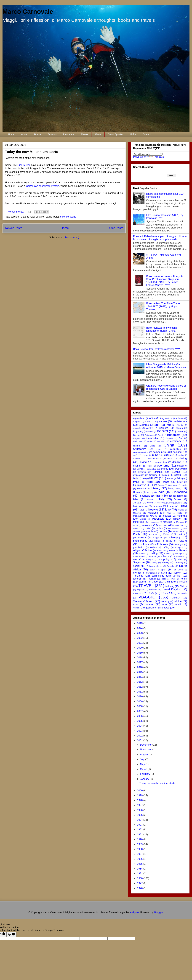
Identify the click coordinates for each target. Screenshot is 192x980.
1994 (140, 820)
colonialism (176, 449)
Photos (84, 134)
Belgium (163, 428)
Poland (182, 541)
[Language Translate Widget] (148, 154)
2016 (140, 667)
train (167, 582)
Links (133, 134)
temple (177, 576)
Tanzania (138, 576)
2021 (140, 643)
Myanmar (179, 525)
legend (171, 506)
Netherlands (173, 528)
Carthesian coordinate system (43, 186)
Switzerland (151, 573)
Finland (170, 478)
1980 (140, 878)
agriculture (167, 418)
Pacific (137, 534)
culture (168, 455)
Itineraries (68, 134)
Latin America (140, 506)
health (184, 485)
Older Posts (115, 228)
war (151, 601)
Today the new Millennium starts (32, 152)
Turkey (184, 586)
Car (181, 438)
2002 (140, 736)
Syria (164, 573)
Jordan (137, 503)
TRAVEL (146, 586)
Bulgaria (137, 438)
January (145, 779)
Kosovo (160, 503)
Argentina (144, 425)
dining (183, 458)
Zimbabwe (164, 608)
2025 (140, 623)
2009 (140, 702)
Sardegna (179, 554)
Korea (150, 503)
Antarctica (150, 422)
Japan (177, 499)
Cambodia (152, 438)
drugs (150, 466)
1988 (140, 849)
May (143, 764)
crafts (136, 455)
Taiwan (177, 573)
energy (164, 469)
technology (158, 576)
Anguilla (137, 422)
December (146, 745)
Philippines (157, 537)
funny (180, 482)
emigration (152, 469)
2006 (140, 716)
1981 (140, 874)
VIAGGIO (147, 597)
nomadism (149, 531)
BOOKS (163, 431)
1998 (140, 800)
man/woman (139, 516)
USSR (166, 593)
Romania (161, 550)
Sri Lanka (179, 570)
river (150, 550)
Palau (166, 534)
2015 (140, 672)
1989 (140, 844)
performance (140, 537)
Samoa (167, 554)
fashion (165, 475)
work (165, 604)
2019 (140, 653)
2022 (140, 638)
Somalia (171, 566)
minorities (139, 522)
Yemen (136, 608)
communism (160, 452)
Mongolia (168, 522)
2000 (140, 791)
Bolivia (150, 432)
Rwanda (142, 554)
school (153, 557)
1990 (140, 839)
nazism (159, 528)
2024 (140, 628)
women (150, 604)
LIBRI (183, 506)
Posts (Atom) (72, 237)
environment (181, 469)
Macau (181, 510)
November (146, 750)
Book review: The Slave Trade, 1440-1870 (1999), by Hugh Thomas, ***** (163, 306)
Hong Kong (175, 489)
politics (144, 544)
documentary (160, 462)
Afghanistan (139, 418)
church (159, 449)
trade (155, 582)
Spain (152, 570)
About (24, 134)
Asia (169, 425)
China (169, 445)
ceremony (176, 441)
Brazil (160, 435)
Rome (172, 550)
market (167, 516)
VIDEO (176, 598)
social (136, 566)
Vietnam (138, 601)
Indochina (180, 492)
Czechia (137, 459)
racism (154, 547)
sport (164, 570)
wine (136, 604)
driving (137, 466)
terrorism (138, 579)
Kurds (170, 503)
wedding (165, 601)
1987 (140, 854)
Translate (155, 157)
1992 (140, 830)
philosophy (175, 537)
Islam (136, 499)
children (137, 446)
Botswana (149, 435)
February (145, 774)
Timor (173, 579)
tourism (143, 582)
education (182, 466)
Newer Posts (14, 228)
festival (178, 475)
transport (182, 582)
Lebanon (157, 506)
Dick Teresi (24, 165)
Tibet (163, 579)
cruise (145, 455)
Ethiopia (158, 472)
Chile (152, 446)
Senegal (149, 560)
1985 (140, 864)
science (64, 217)
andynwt (134, 912)
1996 (140, 810)
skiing (154, 563)
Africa (152, 418)
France (165, 482)
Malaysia (137, 513)
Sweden (137, 573)
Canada (169, 438)
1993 (140, 825)
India (161, 492)
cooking (177, 452)
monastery (155, 522)
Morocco (180, 522)
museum (147, 525)
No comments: (16, 212)
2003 (140, 731)
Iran (159, 496)
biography (138, 431)
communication (141, 452)
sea (135, 559)
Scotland (180, 557)
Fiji (144, 478)
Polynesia (162, 544)
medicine (182, 516)
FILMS (154, 478)
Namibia (137, 528)
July (143, 759)
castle (150, 441)
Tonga (184, 579)
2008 (140, 706)
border (180, 431)
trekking (170, 586)
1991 (140, 835)
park (180, 534)
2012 (140, 687)
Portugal (179, 544)
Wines (98, 134)
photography (140, 541)
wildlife (178, 601)
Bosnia (137, 435)
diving (143, 462)
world (73, 217)
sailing (154, 553)
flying (136, 482)
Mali (169, 513)
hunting (150, 492)
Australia (137, 428)
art (156, 425)
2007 (140, 711)
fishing (180, 478)
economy (163, 466)
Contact (147, 134)
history (156, 488)
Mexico (143, 519)
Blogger (159, 912)
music (163, 525)
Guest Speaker (116, 134)
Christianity (139, 449)
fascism (153, 475)
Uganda (141, 590)
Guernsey (172, 485)
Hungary (137, 492)
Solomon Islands (154, 566)
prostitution (139, 547)
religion (137, 550)
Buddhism (174, 435)
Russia (183, 550)
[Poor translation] (11, 934)
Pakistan (153, 534)
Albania (180, 418)
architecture (180, 421)
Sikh (180, 559)
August (144, 755)
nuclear (163, 531)
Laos (179, 503)
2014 (140, 677)
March (144, 769)
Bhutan (179, 428)
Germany (138, 485)
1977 (140, 883)
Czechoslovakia (153, 459)
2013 (140, 682)
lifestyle (153, 509)
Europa (176, 472)
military (177, 519)
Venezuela (182, 593)
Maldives (153, 513)
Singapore (139, 562)
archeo (163, 421)
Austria (150, 428)
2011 (140, 692)
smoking (179, 562)
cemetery (161, 441)
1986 (140, 859)
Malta (180, 513)
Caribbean (138, 441)
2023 (140, 633)
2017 (140, 662)
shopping (164, 559)
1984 (140, 869)
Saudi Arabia (139, 557)
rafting (166, 547)
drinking (177, 462)
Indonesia (145, 496)
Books (38, 134)
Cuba (155, 455)
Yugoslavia (148, 608)
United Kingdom (172, 589)
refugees (179, 548)
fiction (136, 478)
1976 (140, 888)
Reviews (52, 134)
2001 (140, 740)
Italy (162, 499)
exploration (139, 475)
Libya (142, 510)
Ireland (180, 496)
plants (157, 541)
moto (135, 525)
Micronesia (158, 519)
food (150, 482)
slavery (165, 562)
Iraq (171, 496)
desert (170, 459)
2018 (140, 658)
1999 (140, 795)
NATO (148, 528)
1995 (140, 815)
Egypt (140, 469)
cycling (181, 455)
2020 (140, 648)
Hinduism (142, 489)
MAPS (153, 516)
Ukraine (153, 590)
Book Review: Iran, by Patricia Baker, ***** (157, 349)
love (168, 509)
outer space (179, 531)
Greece (161, 485)
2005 (140, 721)
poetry (169, 541)
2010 (140, 697)
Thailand (152, 579)
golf (151, 485)
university (138, 593)
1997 (140, 805)
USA (151, 593)
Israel (150, 500)
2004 (140, 726)
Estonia (142, 472)
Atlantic (180, 425)
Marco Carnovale (28, 12)
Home (11, 134)
